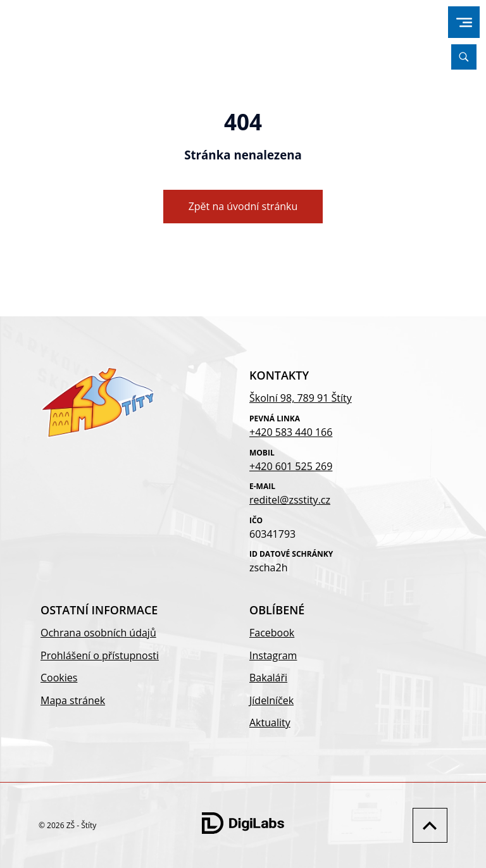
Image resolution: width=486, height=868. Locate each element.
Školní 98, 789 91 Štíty (301, 398)
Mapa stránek (73, 700)
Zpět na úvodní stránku (243, 206)
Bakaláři (268, 678)
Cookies (59, 678)
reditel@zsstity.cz (290, 500)
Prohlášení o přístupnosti (100, 655)
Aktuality (270, 722)
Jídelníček (271, 700)
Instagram (273, 655)
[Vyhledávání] (464, 57)
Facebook (272, 633)
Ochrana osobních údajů (98, 633)
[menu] (464, 22)
